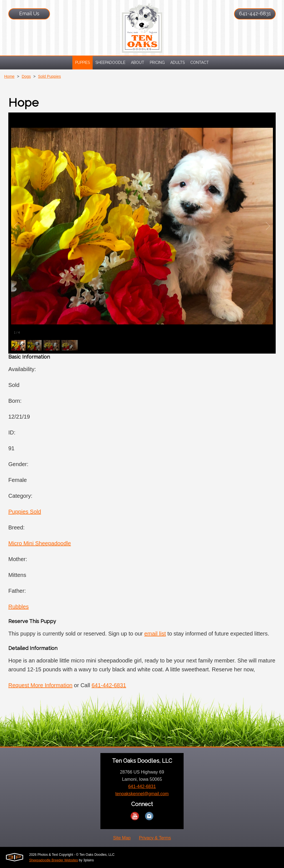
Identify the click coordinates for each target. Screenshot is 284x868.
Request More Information (40, 685)
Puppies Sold (25, 512)
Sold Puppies (50, 76)
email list (155, 634)
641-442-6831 (255, 13)
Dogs (26, 76)
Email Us (29, 13)
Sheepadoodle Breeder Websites (54, 860)
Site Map (122, 838)
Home (9, 76)
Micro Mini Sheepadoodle (40, 543)
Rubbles (18, 607)
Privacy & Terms (155, 838)
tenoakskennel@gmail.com (142, 794)
